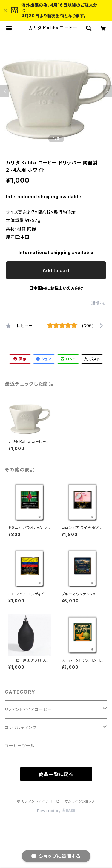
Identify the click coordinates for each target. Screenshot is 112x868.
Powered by (56, 811)
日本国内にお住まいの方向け (56, 288)
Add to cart (56, 270)
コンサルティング (20, 727)
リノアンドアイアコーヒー (28, 709)
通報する (99, 303)
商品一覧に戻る (56, 774)
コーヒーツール (20, 746)
